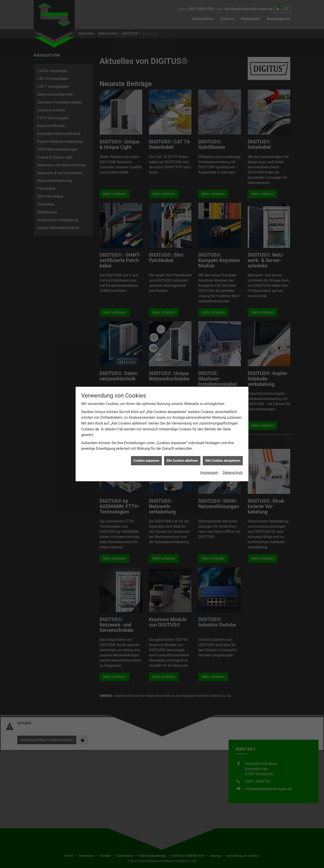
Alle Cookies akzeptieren (223, 461)
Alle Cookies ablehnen (182, 461)
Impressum (209, 473)
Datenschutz (233, 473)
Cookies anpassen (146, 461)
